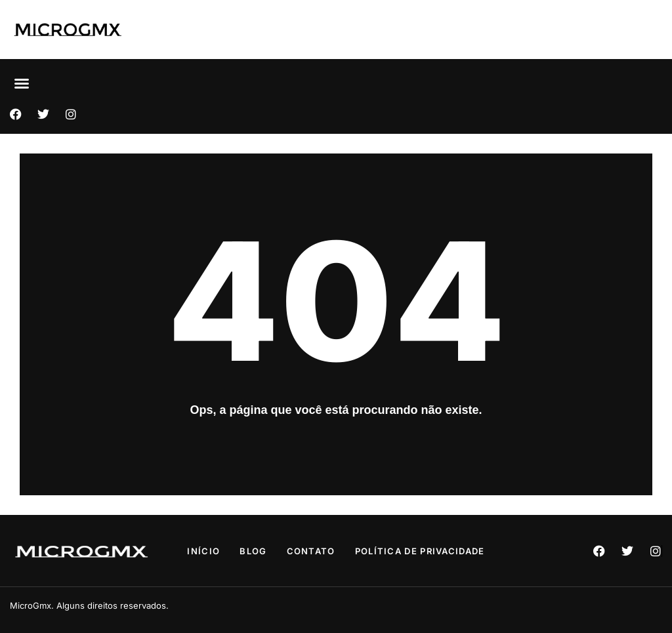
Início (203, 551)
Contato (311, 551)
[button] (22, 83)
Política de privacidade (420, 551)
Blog (253, 551)
